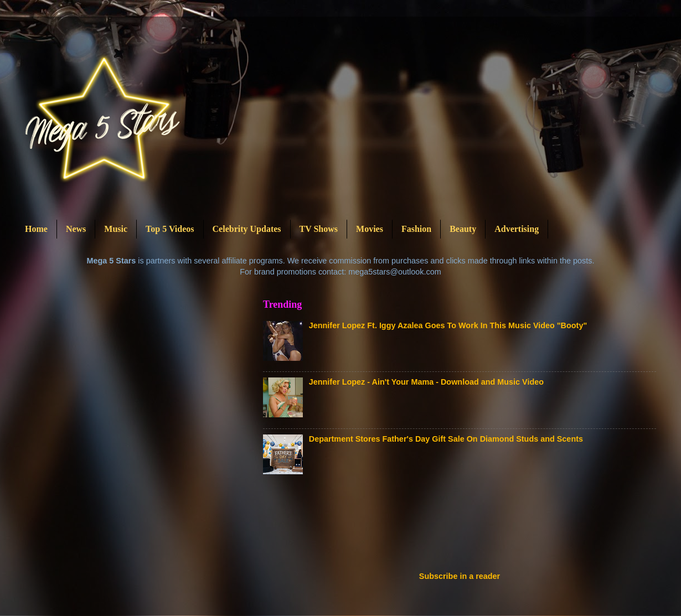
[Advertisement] (465, 526)
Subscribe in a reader (460, 576)
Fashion (416, 229)
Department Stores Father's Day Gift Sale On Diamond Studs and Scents (446, 439)
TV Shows (319, 229)
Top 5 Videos (170, 229)
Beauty (463, 229)
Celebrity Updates (247, 229)
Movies (370, 229)
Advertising (517, 229)
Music (116, 229)
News (76, 229)
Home (36, 229)
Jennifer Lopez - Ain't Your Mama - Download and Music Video (426, 382)
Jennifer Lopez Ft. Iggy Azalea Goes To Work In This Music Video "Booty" (448, 325)
